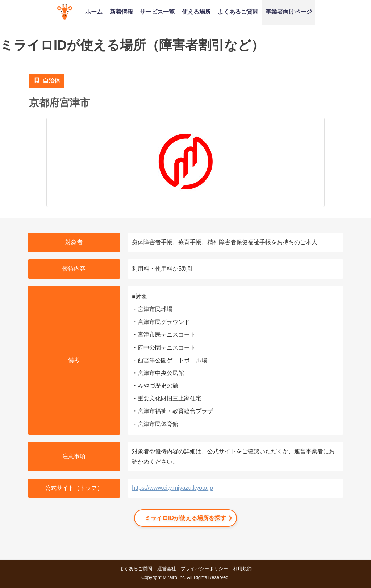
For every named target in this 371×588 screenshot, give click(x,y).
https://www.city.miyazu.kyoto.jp (172, 488)
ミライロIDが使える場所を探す (185, 518)
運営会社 (167, 569)
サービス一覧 (157, 12)
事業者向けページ (289, 12)
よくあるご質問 (238, 12)
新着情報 (121, 12)
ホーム (94, 12)
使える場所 (196, 12)
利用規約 (242, 569)
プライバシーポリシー (204, 569)
